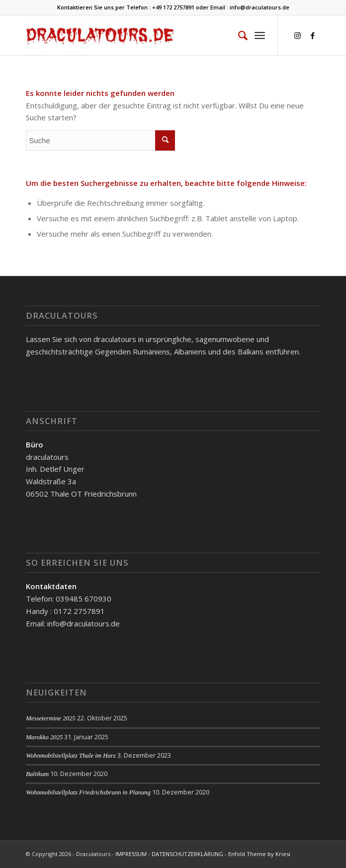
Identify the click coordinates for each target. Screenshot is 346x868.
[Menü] (260, 35)
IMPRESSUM (131, 854)
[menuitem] (238, 35)
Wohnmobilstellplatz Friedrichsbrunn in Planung (88, 792)
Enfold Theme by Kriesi (259, 854)
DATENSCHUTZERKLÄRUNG (187, 854)
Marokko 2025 (44, 737)
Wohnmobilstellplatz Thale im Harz (71, 756)
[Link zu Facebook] (313, 36)
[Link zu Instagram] (298, 36)
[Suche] (238, 35)
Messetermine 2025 (51, 718)
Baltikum (37, 774)
